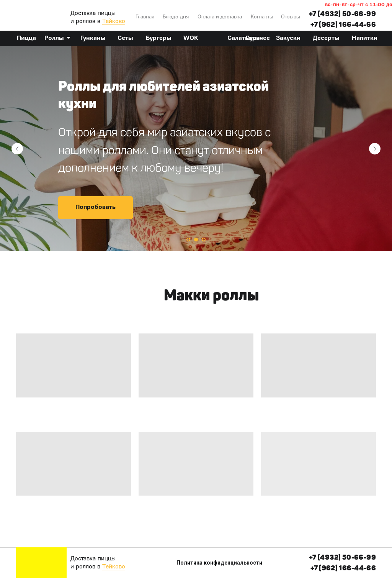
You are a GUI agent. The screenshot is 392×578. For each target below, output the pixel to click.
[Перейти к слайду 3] (204, 240)
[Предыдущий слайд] (17, 149)
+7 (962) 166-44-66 (343, 25)
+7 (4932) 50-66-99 (342, 14)
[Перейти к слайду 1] (188, 240)
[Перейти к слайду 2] (196, 240)
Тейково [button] (114, 21)
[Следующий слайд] (375, 149)
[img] (41, 15)
